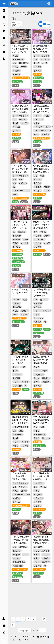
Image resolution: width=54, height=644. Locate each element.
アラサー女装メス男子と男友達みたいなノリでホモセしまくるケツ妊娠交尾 (20, 52)
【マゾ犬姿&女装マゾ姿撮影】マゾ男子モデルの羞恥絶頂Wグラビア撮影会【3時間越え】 (20, 543)
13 (44, 619)
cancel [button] (16, 4)
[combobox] (32, 4)
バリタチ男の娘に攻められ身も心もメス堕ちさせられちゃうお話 (41, 170)
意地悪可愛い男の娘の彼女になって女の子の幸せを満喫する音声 (41, 50)
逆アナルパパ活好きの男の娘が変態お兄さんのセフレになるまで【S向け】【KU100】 (41, 423)
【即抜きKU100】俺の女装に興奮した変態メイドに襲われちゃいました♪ (41, 543)
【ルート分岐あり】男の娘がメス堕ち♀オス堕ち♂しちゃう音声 (20, 478)
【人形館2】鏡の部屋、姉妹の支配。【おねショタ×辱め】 (41, 294)
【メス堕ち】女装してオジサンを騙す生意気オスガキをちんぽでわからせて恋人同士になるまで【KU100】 (41, 481)
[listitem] (4, 11)
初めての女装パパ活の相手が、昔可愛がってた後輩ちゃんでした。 (20, 421)
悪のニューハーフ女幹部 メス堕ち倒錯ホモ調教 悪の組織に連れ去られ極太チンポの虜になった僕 (41, 229)
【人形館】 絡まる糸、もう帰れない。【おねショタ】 (20, 361)
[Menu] (4, 4)
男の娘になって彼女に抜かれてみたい (20, 292)
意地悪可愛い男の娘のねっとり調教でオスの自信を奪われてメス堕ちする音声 (20, 112)
